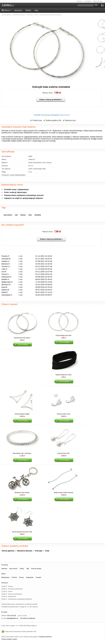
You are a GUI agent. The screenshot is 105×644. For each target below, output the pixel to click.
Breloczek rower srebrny (22, 493)
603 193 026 (12, 616)
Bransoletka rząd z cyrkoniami (22, 453)
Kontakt (88, 1)
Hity (36, 10)
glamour (23, 215)
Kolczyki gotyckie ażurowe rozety (22, 532)
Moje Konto (98, 1)
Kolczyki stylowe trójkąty (22, 414)
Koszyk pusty (103, 5)
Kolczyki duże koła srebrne (22, 338)
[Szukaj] (86, 5)
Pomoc (80, 1)
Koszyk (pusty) (36, 569)
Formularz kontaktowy (28, 618)
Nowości (18, 10)
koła (16, 215)
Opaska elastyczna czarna (64, 375)
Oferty (28, 10)
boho (30, 215)
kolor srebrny (8, 215)
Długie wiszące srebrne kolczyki (64, 493)
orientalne (38, 215)
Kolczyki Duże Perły (63, 453)
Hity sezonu (13, 569)
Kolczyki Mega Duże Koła (64, 335)
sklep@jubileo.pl (12, 618)
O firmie (14, 577)
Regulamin (30, 577)
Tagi (28, 569)
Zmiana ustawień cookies (9, 639)
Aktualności (5, 577)
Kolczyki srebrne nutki (64, 414)
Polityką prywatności (45, 637)
